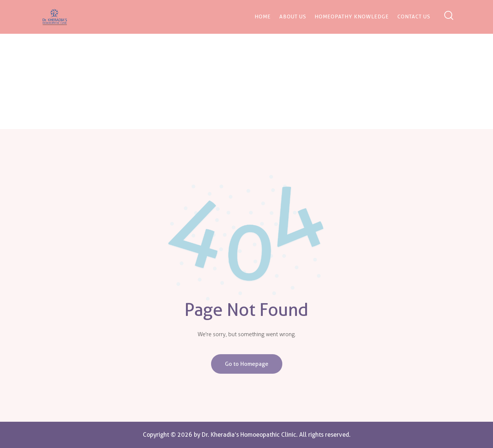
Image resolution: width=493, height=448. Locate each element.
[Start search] (448, 16)
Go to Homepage (247, 364)
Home (222, 87)
